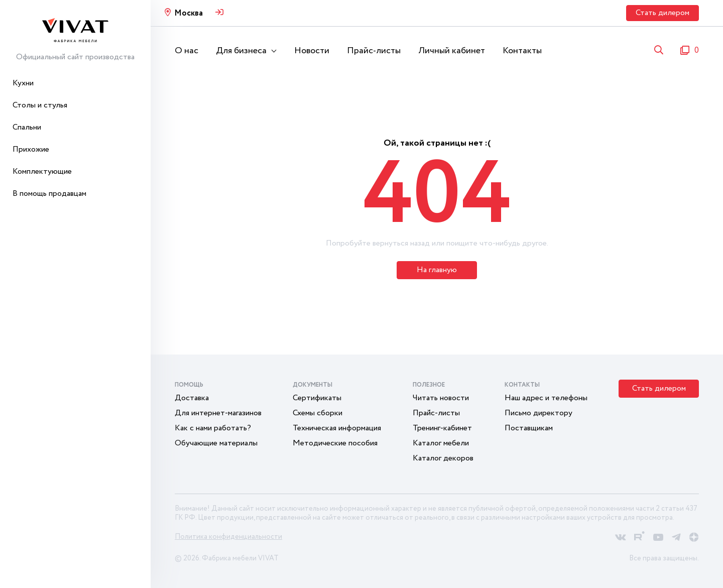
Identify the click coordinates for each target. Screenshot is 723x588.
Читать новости (441, 398)
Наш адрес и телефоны (546, 398)
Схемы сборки (318, 413)
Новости (312, 51)
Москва (189, 13)
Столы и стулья (40, 105)
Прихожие (31, 149)
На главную (437, 270)
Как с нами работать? (213, 428)
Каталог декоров (443, 458)
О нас (187, 51)
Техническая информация (337, 428)
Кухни (23, 83)
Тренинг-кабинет (442, 428)
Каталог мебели (441, 443)
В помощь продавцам (49, 194)
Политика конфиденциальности (228, 537)
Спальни (27, 127)
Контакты (522, 51)
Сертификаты (317, 398)
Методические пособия (335, 443)
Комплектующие (42, 171)
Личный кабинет (452, 51)
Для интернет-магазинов (218, 413)
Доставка (192, 398)
